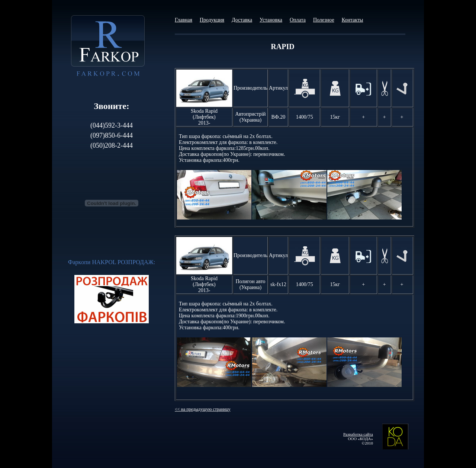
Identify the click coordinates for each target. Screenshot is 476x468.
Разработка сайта (358, 434)
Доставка (242, 20)
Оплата (298, 20)
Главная (184, 20)
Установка (271, 20)
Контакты (353, 20)
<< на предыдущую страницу (203, 409)
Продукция (212, 20)
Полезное (324, 20)
